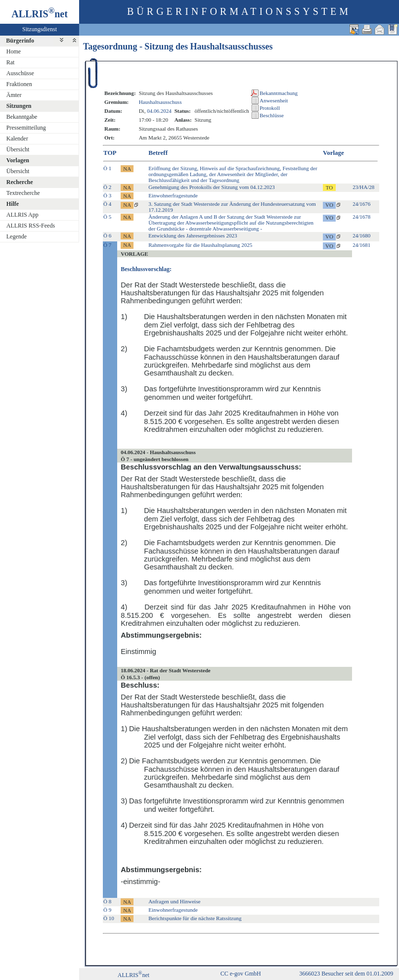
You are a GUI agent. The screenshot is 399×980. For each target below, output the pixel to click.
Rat (11, 62)
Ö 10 (109, 918)
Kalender (17, 139)
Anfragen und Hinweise (174, 901)
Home (14, 51)
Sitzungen (19, 106)
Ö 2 (107, 187)
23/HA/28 (363, 187)
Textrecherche (23, 193)
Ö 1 (107, 168)
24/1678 (361, 217)
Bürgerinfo (20, 41)
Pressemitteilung (26, 128)
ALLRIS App (22, 215)
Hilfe (13, 204)
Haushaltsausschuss (160, 102)
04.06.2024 (159, 111)
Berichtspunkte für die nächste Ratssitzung (195, 918)
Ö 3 (107, 195)
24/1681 (361, 245)
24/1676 (361, 204)
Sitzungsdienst (40, 29)
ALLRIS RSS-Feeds (31, 226)
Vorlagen (18, 160)
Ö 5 (107, 217)
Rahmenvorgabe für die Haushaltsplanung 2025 (200, 245)
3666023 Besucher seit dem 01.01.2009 (346, 974)
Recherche (20, 182)
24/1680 (361, 235)
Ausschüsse (20, 73)
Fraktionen (19, 84)
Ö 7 (107, 245)
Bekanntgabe (22, 117)
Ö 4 (107, 204)
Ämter (14, 95)
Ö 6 (107, 235)
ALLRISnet (133, 975)
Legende (17, 236)
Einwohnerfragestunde (173, 195)
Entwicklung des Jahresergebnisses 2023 (193, 235)
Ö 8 (107, 901)
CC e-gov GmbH (241, 974)
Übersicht (18, 149)
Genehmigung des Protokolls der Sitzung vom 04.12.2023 (211, 187)
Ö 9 (107, 910)
